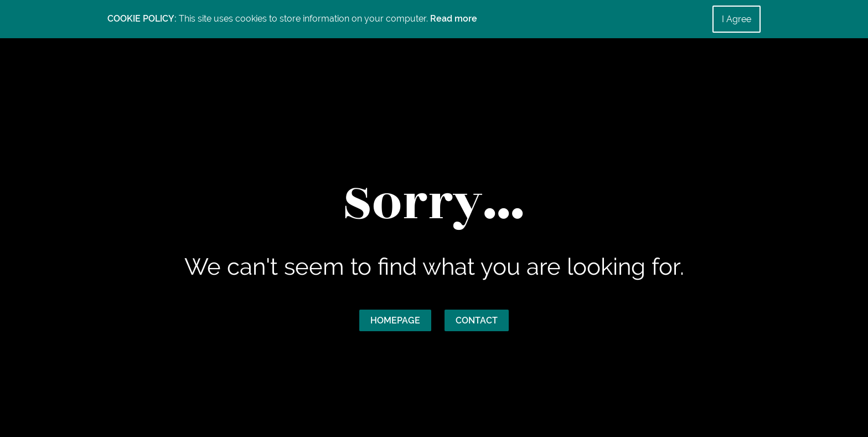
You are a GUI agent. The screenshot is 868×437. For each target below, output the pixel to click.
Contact (477, 320)
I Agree (737, 19)
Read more (454, 19)
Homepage (395, 320)
